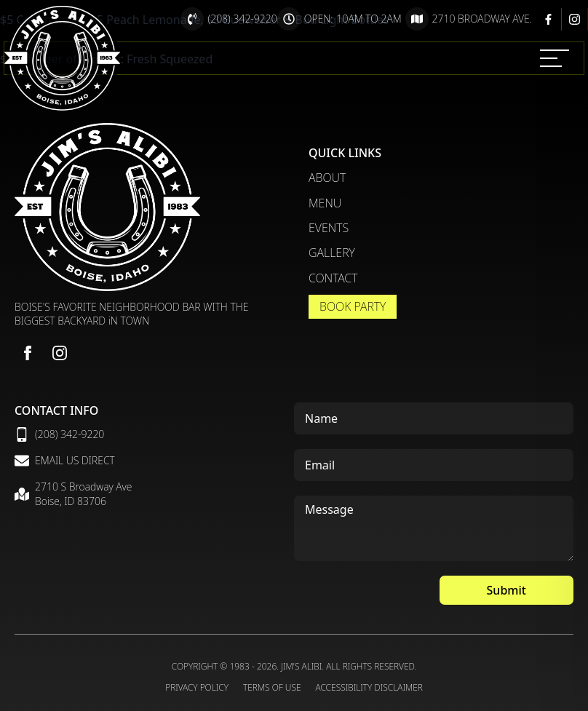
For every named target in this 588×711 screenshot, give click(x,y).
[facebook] (28, 353)
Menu (325, 203)
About (327, 178)
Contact (333, 278)
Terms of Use (272, 688)
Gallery (332, 253)
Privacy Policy (197, 688)
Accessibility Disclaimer (369, 688)
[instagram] (60, 353)
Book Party (353, 306)
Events (329, 228)
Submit (506, 590)
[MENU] (555, 58)
